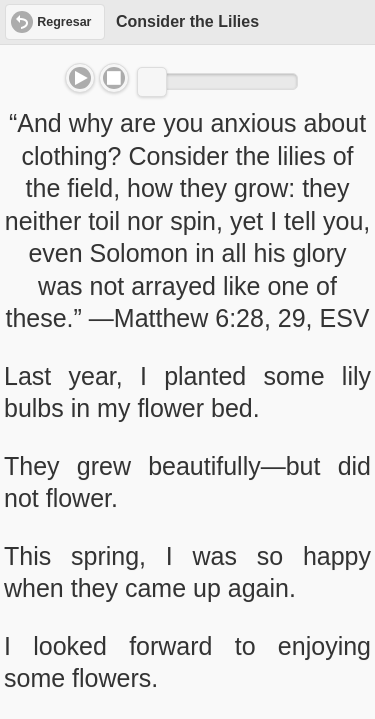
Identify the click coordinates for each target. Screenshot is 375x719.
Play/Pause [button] (80, 78)
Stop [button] (114, 78)
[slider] (152, 82)
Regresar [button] (64, 22)
